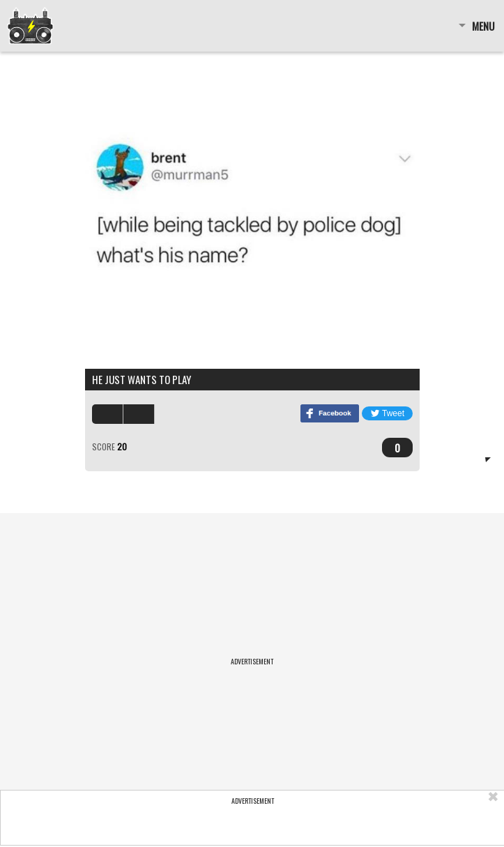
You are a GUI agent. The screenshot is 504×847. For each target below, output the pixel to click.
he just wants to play (142, 379)
